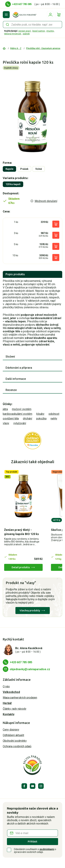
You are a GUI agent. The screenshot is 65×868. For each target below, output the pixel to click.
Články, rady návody (15, 709)
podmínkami (47, 849)
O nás (6, 686)
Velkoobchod (11, 692)
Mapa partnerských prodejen (20, 698)
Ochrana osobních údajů (17, 746)
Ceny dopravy (11, 730)
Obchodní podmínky (15, 741)
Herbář (7, 703)
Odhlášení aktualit (13, 735)
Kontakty (9, 714)
